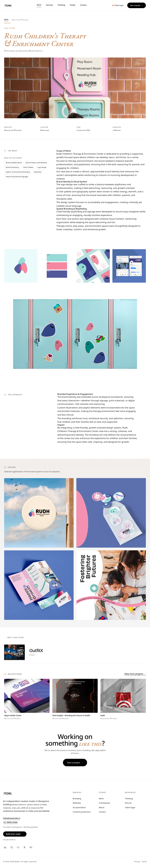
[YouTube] (18, 847)
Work (6, 20)
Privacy (137, 862)
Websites (77, 803)
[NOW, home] (8, 5)
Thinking (129, 798)
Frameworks (104, 803)
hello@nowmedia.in (12, 818)
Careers (102, 812)
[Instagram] (12, 847)
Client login (130, 807)
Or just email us (9, 840)
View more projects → (135, 674)
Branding (77, 798)
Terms (144, 862)
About (102, 807)
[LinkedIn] (5, 847)
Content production (82, 812)
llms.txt (128, 803)
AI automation (79, 807)
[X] (25, 847)
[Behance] (31, 847)
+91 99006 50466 (10, 822)
